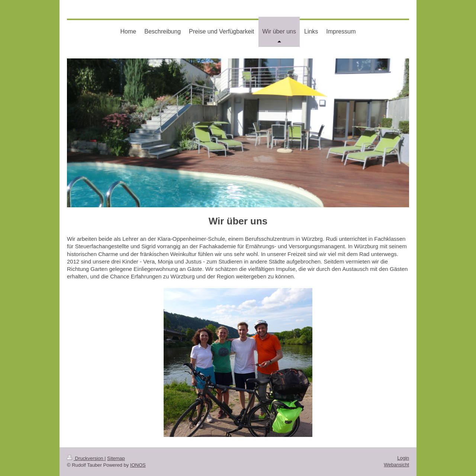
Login (403, 458)
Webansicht (396, 465)
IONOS (138, 465)
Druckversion (86, 458)
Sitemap (116, 458)
